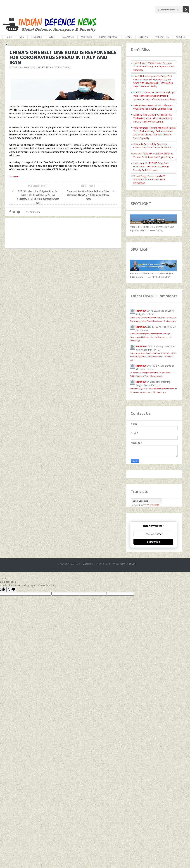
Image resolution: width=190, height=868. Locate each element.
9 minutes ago (170, 321)
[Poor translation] (11, 590)
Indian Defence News (58, 67)
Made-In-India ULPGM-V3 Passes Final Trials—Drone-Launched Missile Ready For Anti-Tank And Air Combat (153, 118)
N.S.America (68, 37)
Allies (52, 37)
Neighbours (37, 37)
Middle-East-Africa (108, 37)
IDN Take (144, 37)
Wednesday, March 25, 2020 (25, 67)
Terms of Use (103, 564)
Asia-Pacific (86, 37)
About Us (181, 37)
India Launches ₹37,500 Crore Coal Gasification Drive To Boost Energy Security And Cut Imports (151, 167)
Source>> (14, 176)
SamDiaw (141, 311)
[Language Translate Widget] (146, 501)
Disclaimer (88, 564)
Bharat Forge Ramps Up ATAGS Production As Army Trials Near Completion (149, 179)
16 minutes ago (156, 376)
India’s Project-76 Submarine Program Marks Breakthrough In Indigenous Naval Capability (154, 66)
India (21, 37)
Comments (33, 212)
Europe (128, 37)
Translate (151, 505)
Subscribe (153, 542)
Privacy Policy (119, 564)
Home (9, 37)
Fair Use (131, 564)
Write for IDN (162, 37)
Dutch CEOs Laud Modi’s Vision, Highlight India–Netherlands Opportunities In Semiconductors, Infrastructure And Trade (154, 96)
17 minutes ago (159, 392)
